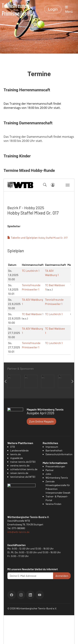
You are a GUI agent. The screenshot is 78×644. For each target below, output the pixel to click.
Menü (69, 9)
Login (53, 9)
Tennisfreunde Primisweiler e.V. (18, 9)
